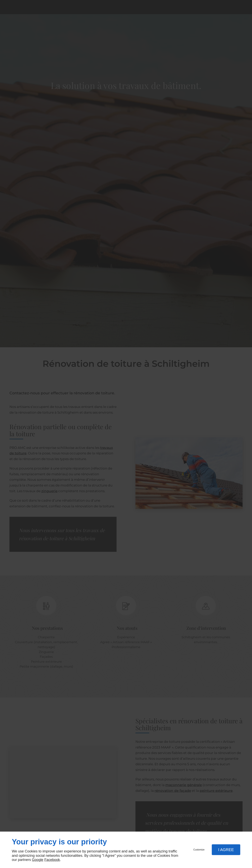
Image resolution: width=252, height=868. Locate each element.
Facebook (52, 860)
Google (38, 860)
